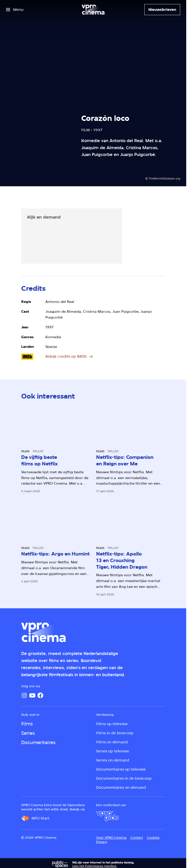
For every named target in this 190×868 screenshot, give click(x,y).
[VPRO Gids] (107, 816)
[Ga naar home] (93, 10)
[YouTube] (32, 695)
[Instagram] (24, 695)
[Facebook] (40, 695)
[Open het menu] (15, 10)
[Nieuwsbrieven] (162, 10)
